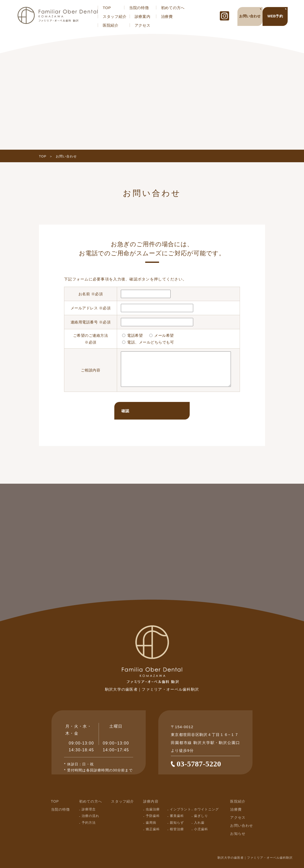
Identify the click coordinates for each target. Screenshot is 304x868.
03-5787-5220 (199, 764)
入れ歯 (199, 823)
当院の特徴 (139, 8)
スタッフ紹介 (115, 16)
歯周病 (151, 823)
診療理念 (89, 809)
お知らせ (238, 834)
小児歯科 (201, 829)
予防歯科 (153, 816)
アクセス (143, 25)
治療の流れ (91, 816)
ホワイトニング (206, 809)
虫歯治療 (153, 809)
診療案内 (143, 16)
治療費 (167, 16)
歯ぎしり (201, 816)
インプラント (181, 809)
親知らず (177, 823)
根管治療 (177, 829)
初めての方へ (173, 8)
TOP (107, 8)
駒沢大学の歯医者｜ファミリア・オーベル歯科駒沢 (255, 858)
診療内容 (151, 801)
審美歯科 (177, 816)
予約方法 (89, 823)
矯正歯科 (153, 829)
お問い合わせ (242, 825)
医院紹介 (111, 25)
